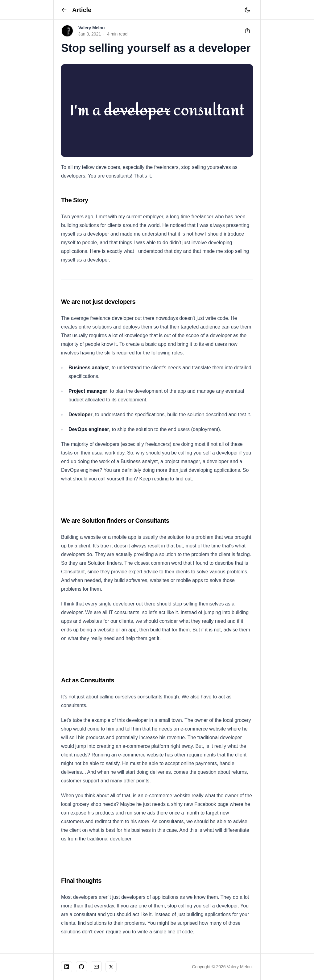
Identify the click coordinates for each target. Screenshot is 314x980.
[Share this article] (247, 31)
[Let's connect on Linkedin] (67, 967)
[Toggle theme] (247, 10)
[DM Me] (96, 967)
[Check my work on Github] (81, 967)
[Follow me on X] (111, 967)
